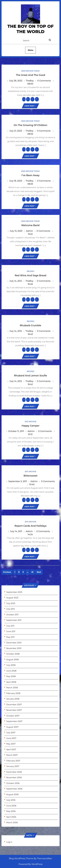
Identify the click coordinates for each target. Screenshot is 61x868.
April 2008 (11, 682)
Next (39, 572)
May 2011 (10, 637)
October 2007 (13, 716)
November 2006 (14, 777)
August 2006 (12, 794)
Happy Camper (30, 426)
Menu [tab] (31, 50)
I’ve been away (30, 175)
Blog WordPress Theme (21, 859)
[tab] (52, 40)
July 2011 (10, 626)
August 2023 (12, 598)
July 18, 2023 (16, 181)
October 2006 (13, 783)
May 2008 (11, 676)
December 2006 (14, 772)
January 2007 (13, 766)
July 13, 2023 (16, 231)
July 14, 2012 (16, 281)
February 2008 (13, 693)
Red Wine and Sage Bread (30, 275)
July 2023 (11, 603)
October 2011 (12, 615)
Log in (9, 842)
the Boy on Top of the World (31, 29)
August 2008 (12, 660)
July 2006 (11, 800)
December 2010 (14, 643)
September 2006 (14, 789)
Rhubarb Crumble (30, 325)
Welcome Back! (30, 225)
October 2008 (13, 654)
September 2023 (14, 592)
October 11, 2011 (16, 431)
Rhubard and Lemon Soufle (30, 376)
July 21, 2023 (16, 131)
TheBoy (30, 81)
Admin (29, 231)
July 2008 (11, 665)
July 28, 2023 (16, 81)
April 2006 (11, 817)
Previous (7, 572)
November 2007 (14, 710)
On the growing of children (31, 125)
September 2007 (14, 721)
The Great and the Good (30, 75)
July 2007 (11, 733)
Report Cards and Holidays (30, 526)
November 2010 (14, 648)
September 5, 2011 (18, 481)
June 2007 (11, 738)
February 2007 (13, 761)
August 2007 (12, 727)
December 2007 (14, 704)
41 (32, 572)
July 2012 (11, 609)
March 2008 (12, 688)
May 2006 (11, 811)
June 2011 (11, 631)
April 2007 (11, 749)
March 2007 (12, 755)
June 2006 (11, 806)
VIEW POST (31, 106)
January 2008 (13, 699)
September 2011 (14, 620)
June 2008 (11, 671)
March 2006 (12, 822)
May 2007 (11, 744)
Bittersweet (31, 476)
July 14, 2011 (16, 531)
